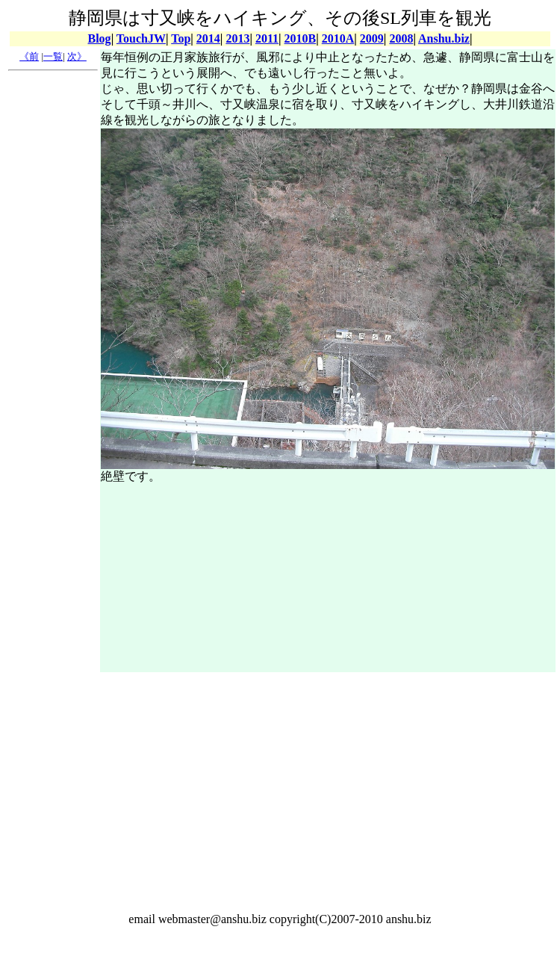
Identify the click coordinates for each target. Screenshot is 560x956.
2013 (237, 38)
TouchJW (141, 38)
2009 (372, 38)
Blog (100, 38)
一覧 (53, 56)
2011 (267, 38)
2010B (301, 38)
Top (181, 38)
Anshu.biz (444, 38)
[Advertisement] (53, 301)
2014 (208, 38)
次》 (77, 56)
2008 (401, 38)
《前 (29, 56)
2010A (338, 38)
